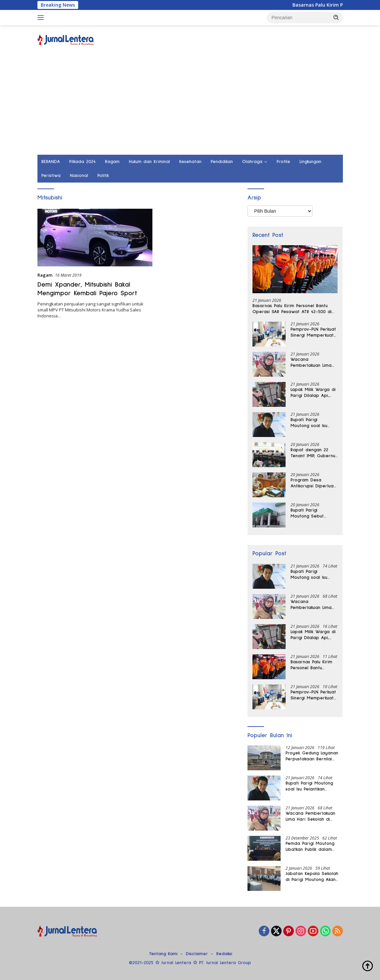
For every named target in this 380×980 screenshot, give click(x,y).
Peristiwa (51, 176)
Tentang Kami (163, 954)
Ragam (112, 162)
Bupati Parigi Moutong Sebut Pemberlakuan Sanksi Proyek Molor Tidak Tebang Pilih (313, 514)
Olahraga (252, 162)
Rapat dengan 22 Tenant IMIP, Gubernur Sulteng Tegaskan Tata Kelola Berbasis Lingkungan (314, 453)
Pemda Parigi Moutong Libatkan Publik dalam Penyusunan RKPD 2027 (310, 847)
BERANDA (51, 162)
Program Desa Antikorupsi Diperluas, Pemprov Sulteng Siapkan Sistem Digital (314, 483)
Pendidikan (222, 162)
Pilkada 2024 (82, 162)
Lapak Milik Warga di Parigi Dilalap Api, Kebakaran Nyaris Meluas (313, 393)
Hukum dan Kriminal (149, 162)
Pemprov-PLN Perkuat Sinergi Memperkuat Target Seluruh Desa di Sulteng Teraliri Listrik (313, 333)
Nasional (79, 176)
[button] (336, 17)
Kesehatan (190, 162)
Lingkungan (310, 162)
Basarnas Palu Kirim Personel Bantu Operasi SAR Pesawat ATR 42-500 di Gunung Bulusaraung (292, 309)
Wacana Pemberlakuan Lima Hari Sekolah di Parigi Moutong (314, 363)
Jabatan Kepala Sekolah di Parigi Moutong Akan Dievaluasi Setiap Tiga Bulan (312, 877)
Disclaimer (197, 954)
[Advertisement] (190, 105)
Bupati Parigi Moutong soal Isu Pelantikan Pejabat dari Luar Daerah (310, 423)
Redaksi (224, 954)
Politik (103, 176)
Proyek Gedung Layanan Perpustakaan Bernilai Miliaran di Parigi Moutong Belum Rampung (314, 756)
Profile (283, 162)
